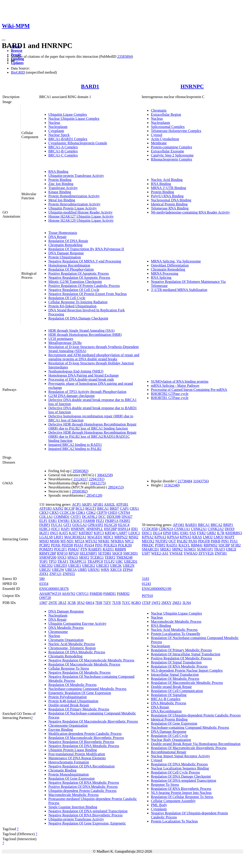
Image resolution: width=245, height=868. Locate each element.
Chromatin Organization (66, 640)
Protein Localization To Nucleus (174, 821)
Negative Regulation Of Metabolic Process (80, 672)
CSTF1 (76, 517)
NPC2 (129, 541)
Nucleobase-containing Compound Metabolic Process (87, 689)
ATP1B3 (45, 509)
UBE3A (71, 570)
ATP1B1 (122, 504)
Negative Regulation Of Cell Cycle (74, 290)
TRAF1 (63, 561)
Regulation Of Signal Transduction (176, 662)
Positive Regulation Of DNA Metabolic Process (83, 787)
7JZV (107, 603)
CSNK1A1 (182, 529)
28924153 (115, 487)
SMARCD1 (150, 549)
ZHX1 (44, 574)
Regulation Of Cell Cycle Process (175, 772)
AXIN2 (58, 509)
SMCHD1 (131, 553)
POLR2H (125, 545)
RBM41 (197, 545)
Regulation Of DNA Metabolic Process (77, 652)
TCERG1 (97, 557)
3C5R (72, 603)
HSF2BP (110, 529)
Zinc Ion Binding (61, 184)
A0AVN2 (69, 594)
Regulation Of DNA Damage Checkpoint (78, 318)
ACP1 (76, 504)
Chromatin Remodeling (65, 245)
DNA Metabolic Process (66, 628)
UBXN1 (94, 570)
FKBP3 (45, 525)
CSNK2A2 (216, 529)
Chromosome (58, 632)
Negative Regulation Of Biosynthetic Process (81, 742)
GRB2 (211, 533)
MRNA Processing (164, 273)
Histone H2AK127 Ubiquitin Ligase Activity (81, 216)
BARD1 (90, 86)
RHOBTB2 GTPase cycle (170, 394)
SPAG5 (72, 557)
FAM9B (89, 521)
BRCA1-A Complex (63, 147)
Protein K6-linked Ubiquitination (72, 306)
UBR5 (82, 570)
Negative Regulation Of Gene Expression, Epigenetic (87, 823)
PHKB (216, 541)
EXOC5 (76, 521)
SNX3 (62, 557)
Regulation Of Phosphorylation (71, 269)
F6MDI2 (123, 594)
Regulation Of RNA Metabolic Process (179, 666)
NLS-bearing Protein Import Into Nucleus (181, 793)
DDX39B (114, 517)
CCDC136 (67, 513)
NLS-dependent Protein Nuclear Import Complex (187, 670)
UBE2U (45, 570)
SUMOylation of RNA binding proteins (180, 381)
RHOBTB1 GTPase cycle (170, 398)
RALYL (184, 545)
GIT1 (67, 525)
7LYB (116, 603)
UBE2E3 (103, 566)
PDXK (56, 545)
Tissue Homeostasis (63, 233)
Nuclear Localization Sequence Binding (180, 768)
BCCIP (69, 509)
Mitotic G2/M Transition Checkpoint (75, 282)
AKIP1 (87, 504)
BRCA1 (103, 509)
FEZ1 (100, 521)
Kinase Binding (60, 192)
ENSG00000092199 (157, 589)
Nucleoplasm (58, 127)
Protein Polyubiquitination (67, 697)
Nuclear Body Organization (171, 740)
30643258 (104, 475)
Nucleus (54, 123)
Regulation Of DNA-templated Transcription (184, 780)
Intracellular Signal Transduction (175, 674)
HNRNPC (192, 86)
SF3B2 (236, 545)
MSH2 (134, 537)
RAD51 (108, 549)
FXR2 (201, 533)
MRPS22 (121, 537)
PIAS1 (79, 545)
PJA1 (234, 541)
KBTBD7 (86, 533)
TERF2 (110, 557)
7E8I (99, 603)
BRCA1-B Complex (63, 151)
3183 (145, 579)
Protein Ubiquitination (65, 257)
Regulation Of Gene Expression (71, 778)
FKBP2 (125, 521)
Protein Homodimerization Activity (74, 196)
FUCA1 (57, 525)
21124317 (81, 479)
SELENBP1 (88, 553)
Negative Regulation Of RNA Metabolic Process (84, 783)
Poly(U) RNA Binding (167, 196)
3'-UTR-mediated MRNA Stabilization (179, 290)
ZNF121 (56, 574)
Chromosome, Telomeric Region (72, 648)
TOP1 (44, 561)
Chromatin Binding (62, 770)
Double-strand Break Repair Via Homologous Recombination (196, 744)
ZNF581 (221, 553)
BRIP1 (228, 525)
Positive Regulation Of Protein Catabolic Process (84, 286)
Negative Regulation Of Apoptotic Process (79, 278)
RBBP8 (120, 549)
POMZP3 (46, 549)
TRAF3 (219, 549)
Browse (17, 51)
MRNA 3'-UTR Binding (168, 188)
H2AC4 (124, 525)
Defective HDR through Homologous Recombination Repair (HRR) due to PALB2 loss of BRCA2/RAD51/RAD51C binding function (92, 436)
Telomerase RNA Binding (170, 208)
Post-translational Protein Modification (77, 754)
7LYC (126, 603)
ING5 (54, 533)
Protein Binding (60, 180)
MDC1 (108, 537)
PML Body (159, 805)
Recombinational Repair (169, 752)
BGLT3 (91, 509)
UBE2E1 (75, 566)
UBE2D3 (60, 566)
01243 (146, 584)
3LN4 (187, 603)
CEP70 (102, 513)
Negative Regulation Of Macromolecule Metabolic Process (91, 660)
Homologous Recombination (69, 265)
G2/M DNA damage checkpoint (71, 396)
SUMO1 (190, 549)
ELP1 (43, 521)
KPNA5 (186, 537)
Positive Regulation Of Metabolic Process (181, 658)
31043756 (200, 481)
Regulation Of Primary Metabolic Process (79, 709)
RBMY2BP (48, 553)
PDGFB (204, 541)
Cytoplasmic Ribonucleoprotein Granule (78, 143)
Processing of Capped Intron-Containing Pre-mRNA (189, 390)
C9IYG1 (82, 594)
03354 (44, 584)
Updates (17, 63)
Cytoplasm (56, 131)
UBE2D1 (131, 561)
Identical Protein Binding (169, 204)
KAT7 (73, 533)
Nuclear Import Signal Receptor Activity (180, 756)
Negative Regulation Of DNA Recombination (81, 766)
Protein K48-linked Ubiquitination (73, 701)
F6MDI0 (96, 594)
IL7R (221, 533)
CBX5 (54, 513)
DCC (102, 517)
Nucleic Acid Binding (167, 180)
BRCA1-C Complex (63, 155)
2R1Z (62, 603)
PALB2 (182, 541)
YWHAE (176, 553)
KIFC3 (99, 533)
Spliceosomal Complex (168, 127)
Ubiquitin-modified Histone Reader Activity (80, 212)
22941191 (96, 479)
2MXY (166, 603)
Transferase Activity (63, 188)
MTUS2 (91, 541)
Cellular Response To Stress (69, 668)
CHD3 (113, 513)
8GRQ (136, 603)
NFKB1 (104, 541)
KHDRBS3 (234, 533)
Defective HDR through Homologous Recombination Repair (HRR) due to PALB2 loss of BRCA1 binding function (92, 426)
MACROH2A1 (75, 537)
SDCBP (224, 545)
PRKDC (148, 545)
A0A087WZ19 (50, 594)
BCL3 (80, 509)
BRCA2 (216, 525)
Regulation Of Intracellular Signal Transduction (186, 654)
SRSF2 (84, 557)
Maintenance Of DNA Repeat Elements (77, 758)
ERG (176, 533)
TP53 (53, 561)
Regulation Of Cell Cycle (67, 298)
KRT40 (110, 533)
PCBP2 (45, 545)
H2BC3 (45, 529)
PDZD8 (67, 545)
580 (42, 579)
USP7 (146, 553)
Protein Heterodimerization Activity (74, 204)
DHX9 (229, 529)
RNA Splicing (161, 278)
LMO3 (219, 537)
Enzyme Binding (61, 730)
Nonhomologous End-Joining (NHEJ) (76, 371)
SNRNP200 (48, 557)
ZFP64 (128, 570)
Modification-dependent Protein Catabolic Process (85, 734)
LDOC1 (134, 533)
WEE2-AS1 (160, 553)
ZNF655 (69, 574)
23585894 (125, 57)
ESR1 (53, 521)
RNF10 (62, 553)
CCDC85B (150, 529)
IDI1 (135, 529)
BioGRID (18, 72)
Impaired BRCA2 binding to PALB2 (75, 449)
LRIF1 (58, 537)
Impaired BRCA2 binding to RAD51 (75, 445)
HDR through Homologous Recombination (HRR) (85, 335)
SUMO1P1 (205, 549)
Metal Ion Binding (62, 200)
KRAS (197, 537)
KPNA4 (173, 537)
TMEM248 (124, 557)
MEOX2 (148, 541)
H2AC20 (111, 525)
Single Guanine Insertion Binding (73, 807)
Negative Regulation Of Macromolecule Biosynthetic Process (93, 721)
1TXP (146, 603)
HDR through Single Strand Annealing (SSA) (81, 331)
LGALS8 (46, 537)
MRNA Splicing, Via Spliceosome (176, 261)
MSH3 (44, 541)
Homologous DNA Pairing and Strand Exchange (84, 375)
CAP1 (124, 509)
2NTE (53, 603)
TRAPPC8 (95, 561)
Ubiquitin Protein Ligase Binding (73, 750)
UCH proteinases (61, 339)
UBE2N (129, 566)
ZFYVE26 (206, 553)
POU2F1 (60, 549)
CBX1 (134, 509)
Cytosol (157, 135)
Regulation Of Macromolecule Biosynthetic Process (86, 738)
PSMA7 (74, 549)
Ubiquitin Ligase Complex (68, 114)
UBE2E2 (89, 566)
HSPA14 (124, 529)
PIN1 (99, 545)
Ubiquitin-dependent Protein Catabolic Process (82, 791)
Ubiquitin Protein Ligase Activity (73, 208)
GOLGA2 (79, 525)
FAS (193, 533)
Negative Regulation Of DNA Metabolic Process (84, 746)
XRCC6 (116, 570)
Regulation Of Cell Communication (177, 691)
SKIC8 (117, 553)
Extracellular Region (166, 114)
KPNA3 (160, 537)
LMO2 (208, 537)
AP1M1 (179, 525)
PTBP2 (160, 545)
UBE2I (231, 549)
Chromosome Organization (68, 725)
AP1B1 (98, 504)
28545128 (94, 495)
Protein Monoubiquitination (69, 774)
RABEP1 (95, 549)
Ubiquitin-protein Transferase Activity (76, 176)
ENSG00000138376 (54, 589)
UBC (119, 561)
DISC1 (147, 533)
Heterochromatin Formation (69, 762)
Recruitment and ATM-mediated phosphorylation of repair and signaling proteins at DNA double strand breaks (94, 357)
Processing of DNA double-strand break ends (81, 379)
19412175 (97, 483)
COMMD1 (61, 517)
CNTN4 (124, 513)
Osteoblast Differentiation (170, 265)
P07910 (147, 596)
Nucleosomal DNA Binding (171, 200)
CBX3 (44, 513)
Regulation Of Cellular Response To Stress (182, 797)
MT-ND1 (67, 541)
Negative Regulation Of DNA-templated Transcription (88, 811)
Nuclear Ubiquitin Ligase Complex (74, 119)
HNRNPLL (95, 529)
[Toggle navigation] (4, 40)
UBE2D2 (46, 566)
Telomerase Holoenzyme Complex (176, 131)
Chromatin (159, 110)
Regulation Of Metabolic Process (72, 685)
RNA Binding (58, 172)
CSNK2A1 (199, 529)
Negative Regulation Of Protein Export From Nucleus (88, 294)
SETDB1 (105, 553)
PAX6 (193, 541)
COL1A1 (46, 517)
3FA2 (81, 603)
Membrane (159, 143)
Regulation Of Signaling (169, 695)
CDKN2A (166, 529)
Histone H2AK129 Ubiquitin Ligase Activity (81, 220)
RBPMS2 (210, 545)
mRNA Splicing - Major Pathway (175, 386)
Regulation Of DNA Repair (68, 241)
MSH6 (55, 541)
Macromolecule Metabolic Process (73, 795)
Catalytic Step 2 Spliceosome (172, 155)
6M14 (90, 603)
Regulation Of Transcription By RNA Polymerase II (86, 249)
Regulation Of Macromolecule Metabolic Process (84, 664)
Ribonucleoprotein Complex (171, 159)
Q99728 (45, 598)
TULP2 (109, 561)
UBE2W (58, 570)
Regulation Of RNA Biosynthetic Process (181, 789)
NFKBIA (117, 541)
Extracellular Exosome (167, 151)
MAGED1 (95, 537)
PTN (84, 549)
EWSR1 (64, 521)
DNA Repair (57, 237)
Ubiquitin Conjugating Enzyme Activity (77, 624)
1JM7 (43, 603)
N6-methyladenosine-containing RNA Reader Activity (190, 212)
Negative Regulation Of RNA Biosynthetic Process (86, 815)
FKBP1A (112, 521)
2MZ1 (177, 603)
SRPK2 (177, 549)
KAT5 (64, 533)
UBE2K (116, 566)
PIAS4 (89, 545)
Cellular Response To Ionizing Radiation (78, 302)
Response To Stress (165, 785)
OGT (172, 541)
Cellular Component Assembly (173, 801)
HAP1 (65, 529)
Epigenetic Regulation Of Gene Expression (80, 693)
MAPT (229, 537)
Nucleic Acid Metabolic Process (72, 644)
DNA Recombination (166, 711)
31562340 (171, 485)
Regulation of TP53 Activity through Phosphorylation (87, 392)
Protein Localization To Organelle (175, 634)
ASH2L (109, 504)
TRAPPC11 (78, 561)
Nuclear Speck (59, 135)
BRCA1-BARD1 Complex (68, 139)
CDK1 (81, 513)
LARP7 (122, 533)
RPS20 (73, 553)
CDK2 (91, 513)
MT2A (80, 541)
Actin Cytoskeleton (165, 139)
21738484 (185, 481)
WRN (105, 570)
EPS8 (167, 533)
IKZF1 (44, 533)
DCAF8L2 (90, 517)
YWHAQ (190, 553)
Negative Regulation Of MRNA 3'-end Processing (85, 261)
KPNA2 (148, 537)
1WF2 (156, 603)
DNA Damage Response (66, 253)
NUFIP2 (161, 541)
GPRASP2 (95, 525)
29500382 (80, 471)
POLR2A (110, 545)
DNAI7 (127, 517)
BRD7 (114, 509)
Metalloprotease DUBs (65, 343)
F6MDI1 (110, 594)
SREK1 (165, 549)
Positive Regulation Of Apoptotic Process (79, 273)
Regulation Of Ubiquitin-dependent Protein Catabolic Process (196, 715)
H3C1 (56, 529)
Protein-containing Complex (171, 147)
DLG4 (158, 533)
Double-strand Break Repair (69, 705)
